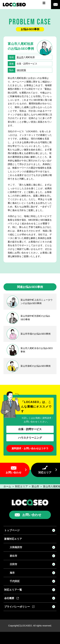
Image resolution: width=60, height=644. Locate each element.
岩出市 (13, 556)
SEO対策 (21, 70)
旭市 (12, 573)
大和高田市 (16, 547)
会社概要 (11, 598)
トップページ (12, 530)
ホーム (7, 486)
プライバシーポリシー (19, 607)
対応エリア (45, 472)
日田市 (13, 564)
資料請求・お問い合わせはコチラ (30, 448)
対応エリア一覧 (13, 590)
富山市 (20, 57)
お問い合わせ (14, 473)
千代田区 (15, 581)
